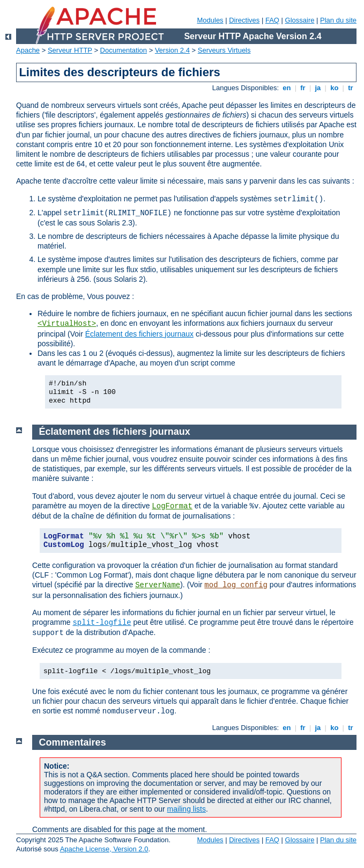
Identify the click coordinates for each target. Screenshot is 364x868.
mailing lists (187, 809)
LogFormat (172, 506)
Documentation (124, 50)
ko (335, 88)
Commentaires (73, 742)
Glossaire (300, 20)
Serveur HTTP (70, 50)
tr (351, 88)
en (287, 88)
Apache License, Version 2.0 (104, 849)
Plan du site (338, 20)
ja (318, 88)
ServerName (158, 585)
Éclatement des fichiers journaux (139, 334)
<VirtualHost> (67, 324)
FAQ (272, 20)
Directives (244, 20)
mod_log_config (236, 585)
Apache (28, 50)
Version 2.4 (172, 50)
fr (303, 88)
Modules (210, 20)
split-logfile (102, 623)
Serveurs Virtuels (224, 50)
